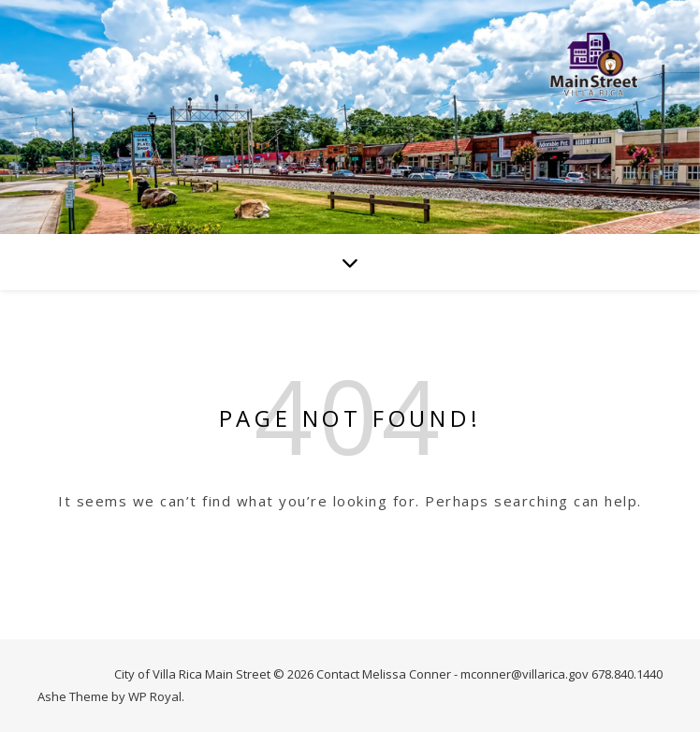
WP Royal (155, 696)
